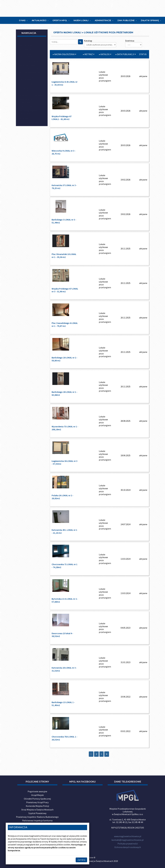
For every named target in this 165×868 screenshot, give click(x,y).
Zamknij (81, 860)
